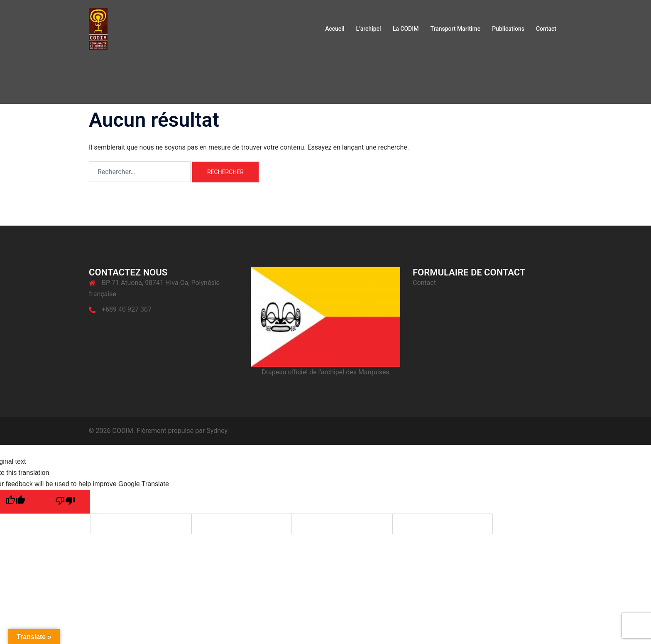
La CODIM (406, 29)
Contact (546, 29)
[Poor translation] (65, 502)
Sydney (217, 431)
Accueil (335, 29)
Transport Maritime (455, 29)
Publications (508, 29)
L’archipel (368, 29)
